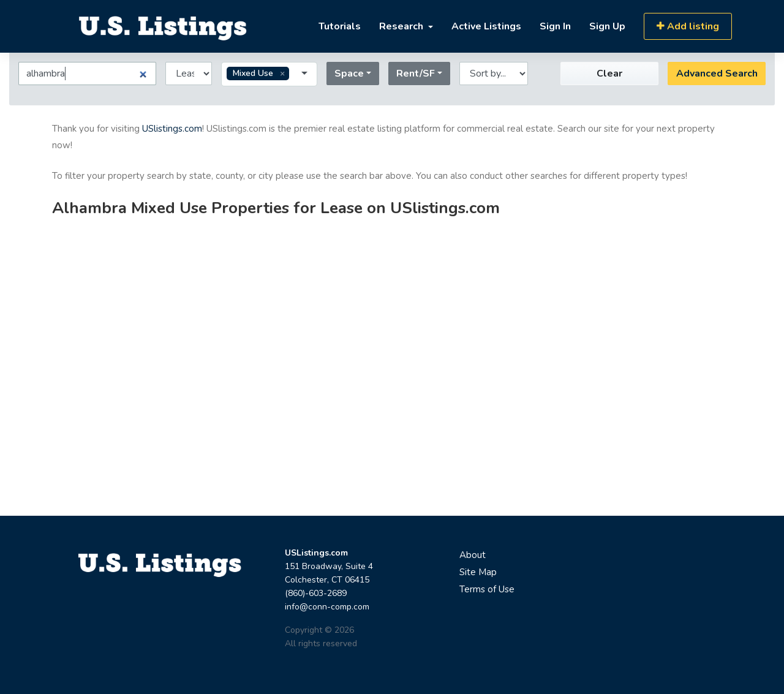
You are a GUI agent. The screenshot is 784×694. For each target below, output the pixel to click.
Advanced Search (717, 74)
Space (349, 74)
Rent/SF (416, 74)
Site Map (478, 572)
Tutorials (340, 26)
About (473, 555)
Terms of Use (487, 589)
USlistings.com (172, 129)
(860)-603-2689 (316, 593)
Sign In (555, 26)
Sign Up (607, 26)
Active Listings (486, 26)
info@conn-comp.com (327, 607)
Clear (609, 74)
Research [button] (402, 26)
